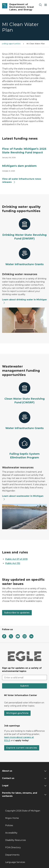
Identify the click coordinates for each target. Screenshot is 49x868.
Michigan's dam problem (19, 166)
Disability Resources (15, 840)
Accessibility (11, 833)
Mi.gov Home (12, 818)
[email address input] (24, 678)
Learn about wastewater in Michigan (23, 498)
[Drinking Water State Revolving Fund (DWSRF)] (24, 229)
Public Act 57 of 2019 (16, 559)
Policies (9, 825)
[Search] (40, 5)
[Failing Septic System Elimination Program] (24, 448)
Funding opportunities (10, 44)
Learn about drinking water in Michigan (24, 301)
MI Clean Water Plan (36, 44)
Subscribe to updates (17, 613)
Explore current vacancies (22, 748)
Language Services (15, 862)
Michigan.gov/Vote (17, 713)
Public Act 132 (13, 563)
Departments (12, 855)
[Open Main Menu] (46, 5)
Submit (24, 686)
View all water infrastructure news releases (22, 180)
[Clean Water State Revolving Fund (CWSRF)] (24, 393)
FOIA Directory (13, 847)
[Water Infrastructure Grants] (24, 257)
